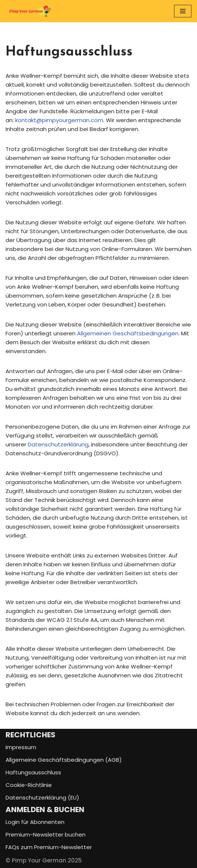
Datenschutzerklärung (58, 444)
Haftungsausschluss (33, 772)
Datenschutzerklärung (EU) (42, 797)
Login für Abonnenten (35, 822)
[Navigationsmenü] (183, 11)
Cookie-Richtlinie (29, 785)
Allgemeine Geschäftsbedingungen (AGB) (64, 760)
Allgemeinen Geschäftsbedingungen (128, 333)
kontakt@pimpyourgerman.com (59, 120)
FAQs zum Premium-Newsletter (49, 847)
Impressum (21, 747)
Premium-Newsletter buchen (46, 835)
